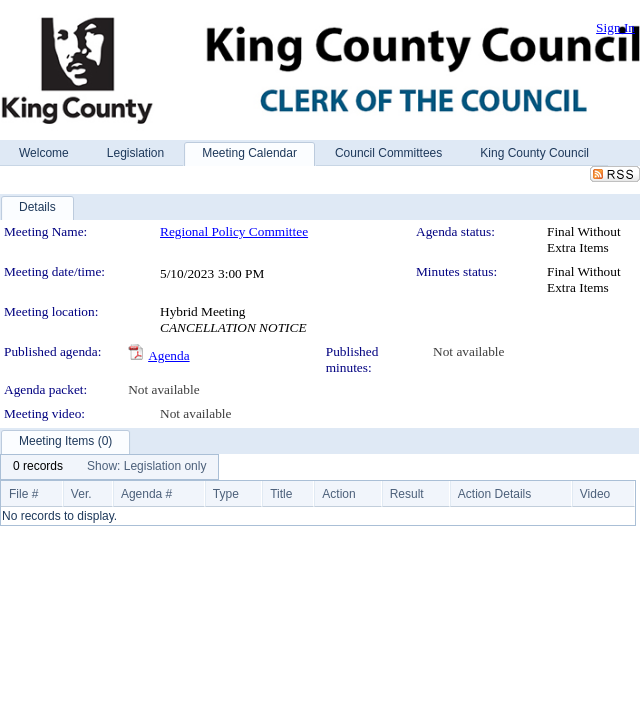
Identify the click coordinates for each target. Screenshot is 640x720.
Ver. (81, 494)
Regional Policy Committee (234, 231)
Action (338, 494)
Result (407, 494)
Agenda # (146, 494)
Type (226, 494)
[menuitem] (38, 467)
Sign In (615, 27)
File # (23, 494)
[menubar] (109, 467)
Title (281, 494)
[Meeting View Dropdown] (146, 467)
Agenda (168, 355)
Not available (468, 351)
